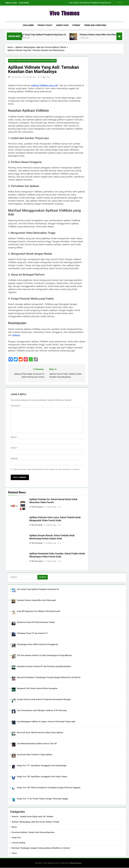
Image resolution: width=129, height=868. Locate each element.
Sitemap (76, 25)
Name (14, 437)
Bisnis (14, 827)
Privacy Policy (45, 25)
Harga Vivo (16, 838)
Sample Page (62, 25)
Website (14, 459)
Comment (16, 406)
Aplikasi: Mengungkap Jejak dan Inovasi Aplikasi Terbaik (31, 61)
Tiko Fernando (16, 77)
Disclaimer (28, 25)
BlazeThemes (76, 863)
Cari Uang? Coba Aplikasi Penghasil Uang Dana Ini (90, 3)
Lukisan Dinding (18, 843)
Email (14, 448)
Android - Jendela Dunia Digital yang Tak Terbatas (33, 817)
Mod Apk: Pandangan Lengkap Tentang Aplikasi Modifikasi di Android (41, 848)
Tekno (14, 853)
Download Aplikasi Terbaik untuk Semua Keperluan (33, 832)
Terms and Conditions (95, 25)
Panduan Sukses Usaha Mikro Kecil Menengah (107, 35)
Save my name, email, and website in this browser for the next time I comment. (47, 469)
